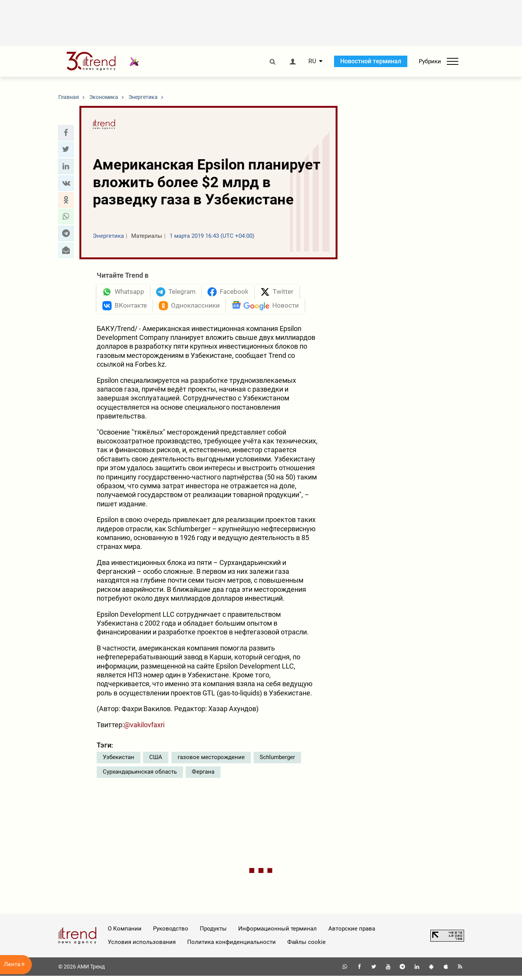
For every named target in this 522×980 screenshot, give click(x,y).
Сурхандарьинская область (140, 776)
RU (312, 61)
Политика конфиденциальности (231, 946)
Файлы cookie (306, 946)
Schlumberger (277, 761)
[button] (66, 133)
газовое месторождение (211, 761)
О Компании (125, 932)
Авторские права (352, 932)
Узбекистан (119, 761)
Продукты (213, 932)
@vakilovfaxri (144, 729)
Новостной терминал (371, 61)
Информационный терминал (277, 932)
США (156, 761)
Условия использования (142, 946)
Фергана (203, 776)
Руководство (171, 932)
